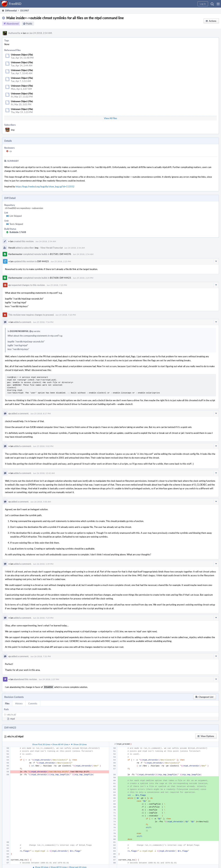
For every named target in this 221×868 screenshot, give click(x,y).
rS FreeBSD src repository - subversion (24, 208)
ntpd (12, 719)
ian (23, 33)
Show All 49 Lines (60, 744)
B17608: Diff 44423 (61, 278)
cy (11, 151)
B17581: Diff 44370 (61, 254)
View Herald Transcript (52, 248)
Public (29, 24)
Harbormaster (15, 254)
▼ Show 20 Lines (79, 744)
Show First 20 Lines (41, 744)
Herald (12, 248)
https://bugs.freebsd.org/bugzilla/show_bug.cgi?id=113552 (45, 186)
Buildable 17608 (18, 232)
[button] (218, 4)
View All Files (110, 118)
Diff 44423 (43, 261)
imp (13, 130)
